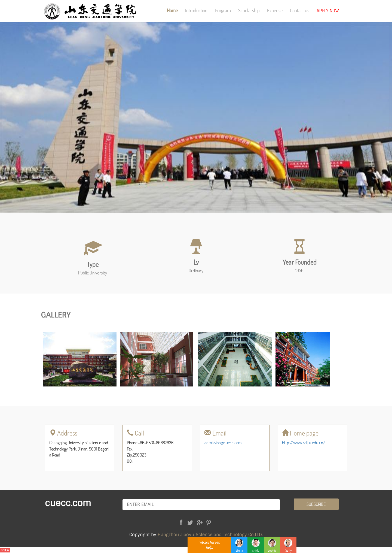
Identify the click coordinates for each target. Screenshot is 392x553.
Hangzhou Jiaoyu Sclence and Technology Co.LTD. (210, 535)
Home (172, 10)
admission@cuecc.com (223, 442)
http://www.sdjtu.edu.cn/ (304, 442)
